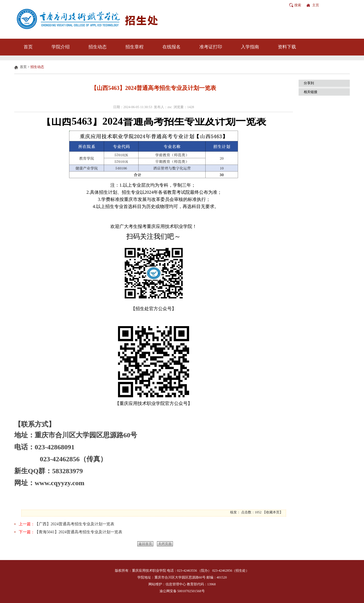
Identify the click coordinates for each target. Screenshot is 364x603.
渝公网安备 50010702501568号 (182, 591)
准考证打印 (211, 47)
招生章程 (135, 47)
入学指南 (250, 47)
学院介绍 (61, 47)
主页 (316, 5)
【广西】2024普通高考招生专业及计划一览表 (75, 524)
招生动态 (98, 47)
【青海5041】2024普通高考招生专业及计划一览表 (78, 532)
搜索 (298, 5)
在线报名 (171, 47)
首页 (28, 47)
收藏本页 (273, 512)
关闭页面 (165, 544)
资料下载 (287, 47)
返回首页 (145, 544)
